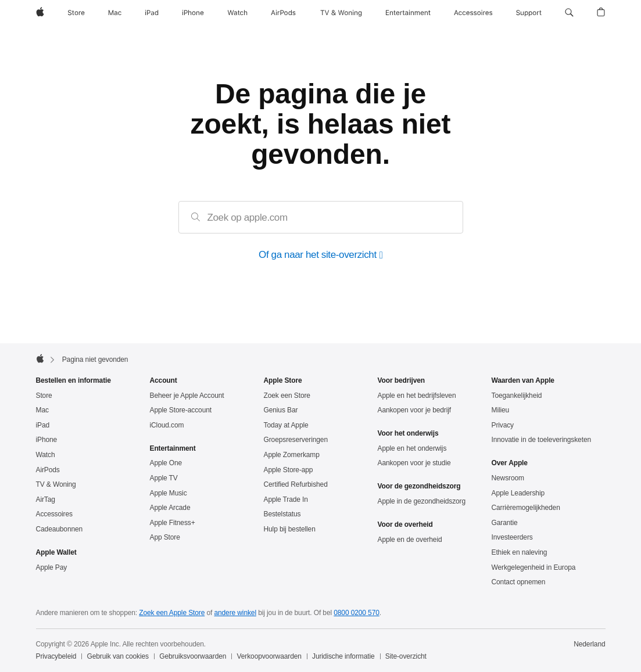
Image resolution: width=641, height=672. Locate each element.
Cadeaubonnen (60, 529)
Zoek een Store (287, 396)
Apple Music (169, 493)
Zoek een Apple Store (172, 613)
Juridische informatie (343, 656)
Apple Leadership (518, 493)
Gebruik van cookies (118, 656)
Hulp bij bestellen (290, 529)
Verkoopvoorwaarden (269, 656)
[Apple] (40, 13)
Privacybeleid (56, 656)
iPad (43, 425)
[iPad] (152, 13)
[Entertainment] (408, 13)
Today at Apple (286, 425)
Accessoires (54, 514)
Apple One (166, 463)
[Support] (529, 13)
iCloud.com (167, 425)
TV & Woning (56, 484)
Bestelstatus (282, 514)
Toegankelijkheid (517, 396)
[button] (569, 13)
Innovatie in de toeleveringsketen (542, 440)
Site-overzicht (406, 656)
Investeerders (512, 537)
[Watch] (237, 13)
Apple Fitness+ (173, 523)
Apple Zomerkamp (292, 455)
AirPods (48, 470)
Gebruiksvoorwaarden (193, 656)
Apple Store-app (289, 470)
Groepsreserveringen (296, 440)
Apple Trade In (286, 499)
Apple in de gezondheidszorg (422, 501)
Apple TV (164, 478)
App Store (165, 537)
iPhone (47, 440)
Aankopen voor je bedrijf (415, 410)
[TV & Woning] (341, 13)
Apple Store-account (181, 410)
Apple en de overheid (410, 540)
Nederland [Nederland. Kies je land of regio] (589, 644)
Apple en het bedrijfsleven (417, 396)
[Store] (76, 13)
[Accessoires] (473, 13)
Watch (46, 455)
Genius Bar (281, 410)
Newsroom (508, 478)
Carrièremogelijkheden (526, 508)
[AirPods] (283, 13)
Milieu (501, 410)
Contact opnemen (519, 582)
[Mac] (115, 13)
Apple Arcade (170, 508)
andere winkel (235, 613)
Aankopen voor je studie (414, 463)
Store (44, 396)
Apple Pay (52, 567)
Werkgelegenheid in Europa (534, 567)
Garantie (505, 523)
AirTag (46, 499)
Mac (42, 410)
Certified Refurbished (296, 484)
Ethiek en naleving (520, 552)
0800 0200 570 (357, 613)
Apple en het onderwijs (412, 448)
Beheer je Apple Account (187, 396)
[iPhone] (193, 13)
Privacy (503, 425)
